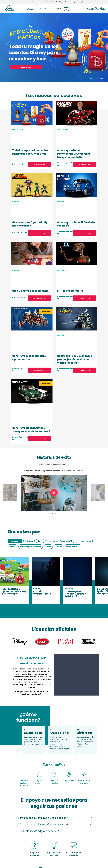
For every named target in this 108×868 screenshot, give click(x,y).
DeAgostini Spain (9, 8)
